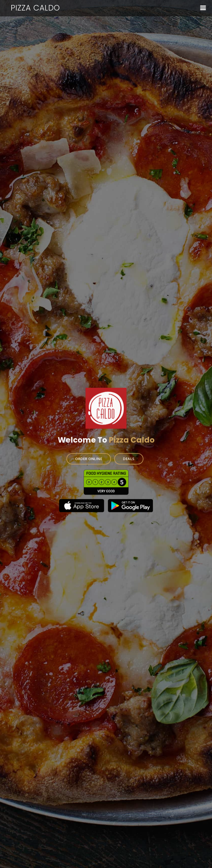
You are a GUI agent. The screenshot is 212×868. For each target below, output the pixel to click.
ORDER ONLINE (89, 458)
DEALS (128, 458)
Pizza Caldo (35, 8)
